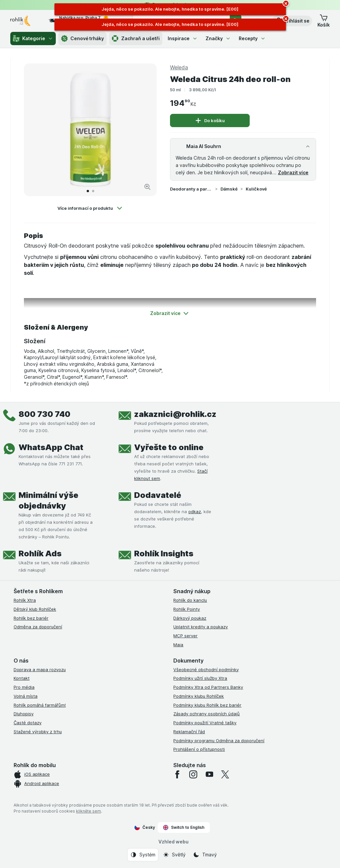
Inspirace (183, 38)
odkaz (195, 512)
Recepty (252, 38)
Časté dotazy (28, 723)
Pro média (24, 687)
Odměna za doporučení (38, 627)
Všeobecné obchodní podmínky (206, 670)
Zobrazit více (293, 172)
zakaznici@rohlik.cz (175, 414)
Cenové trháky (83, 39)
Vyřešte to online (169, 447)
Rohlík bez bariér (31, 618)
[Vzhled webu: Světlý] (174, 855)
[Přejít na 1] (88, 191)
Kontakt (22, 678)
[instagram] (193, 774)
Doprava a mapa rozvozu (40, 670)
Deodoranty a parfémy (191, 189)
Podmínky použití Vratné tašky (205, 723)
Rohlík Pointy (187, 609)
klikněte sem (88, 811)
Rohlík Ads (40, 553)
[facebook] (177, 774)
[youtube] (209, 774)
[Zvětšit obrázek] (147, 187)
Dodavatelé (158, 495)
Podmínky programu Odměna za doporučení (219, 741)
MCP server (185, 636)
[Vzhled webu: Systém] (143, 855)
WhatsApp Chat (51, 447)
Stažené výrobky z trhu (38, 732)
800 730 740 (44, 414)
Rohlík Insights (164, 553)
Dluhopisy (24, 714)
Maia (178, 645)
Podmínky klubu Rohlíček (199, 696)
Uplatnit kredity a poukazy (201, 627)
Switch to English (184, 828)
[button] (292, 21)
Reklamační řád (189, 732)
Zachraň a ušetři (136, 39)
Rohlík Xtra (25, 600)
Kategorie (33, 39)
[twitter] (225, 774)
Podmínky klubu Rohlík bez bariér (207, 705)
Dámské (229, 189)
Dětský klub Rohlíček (35, 609)
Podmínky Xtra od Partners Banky (208, 687)
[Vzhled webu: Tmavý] (205, 855)
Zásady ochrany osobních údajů (207, 714)
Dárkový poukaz (190, 618)
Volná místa (26, 696)
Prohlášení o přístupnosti (199, 749)
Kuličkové (256, 189)
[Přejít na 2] (93, 191)
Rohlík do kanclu (190, 600)
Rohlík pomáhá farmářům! (40, 705)
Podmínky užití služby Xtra (200, 678)
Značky (218, 38)
